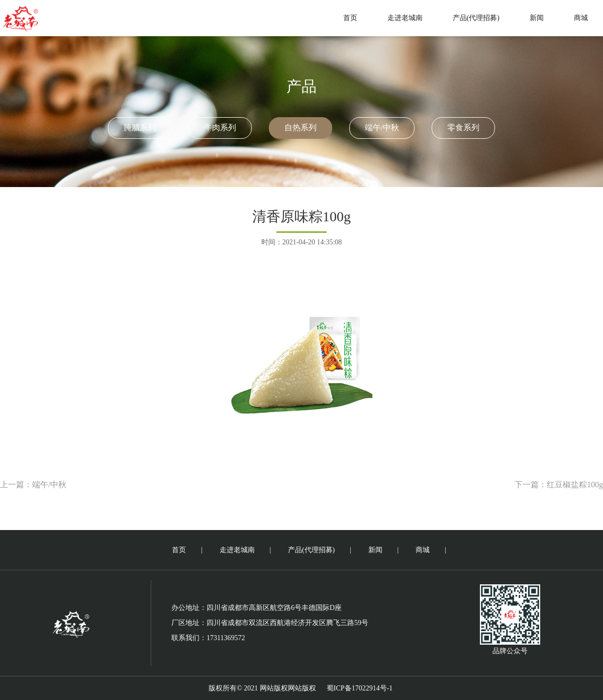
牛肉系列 (220, 127)
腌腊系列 (140, 127)
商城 (581, 18)
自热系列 (300, 127)
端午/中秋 (382, 127)
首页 (350, 18)
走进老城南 (405, 18)
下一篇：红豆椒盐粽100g (559, 485)
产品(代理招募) (476, 18)
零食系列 (463, 127)
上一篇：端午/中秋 (33, 485)
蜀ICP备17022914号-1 (360, 688)
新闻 (537, 18)
